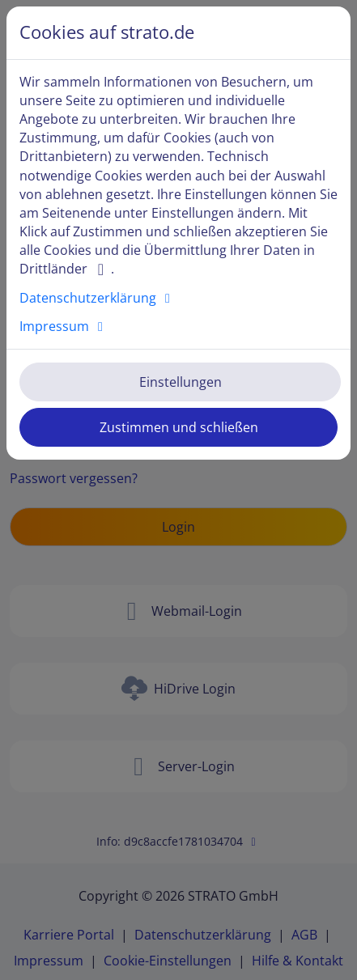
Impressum (64, 326)
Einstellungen (181, 382)
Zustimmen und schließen (179, 427)
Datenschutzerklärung (98, 298)
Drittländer (65, 269)
